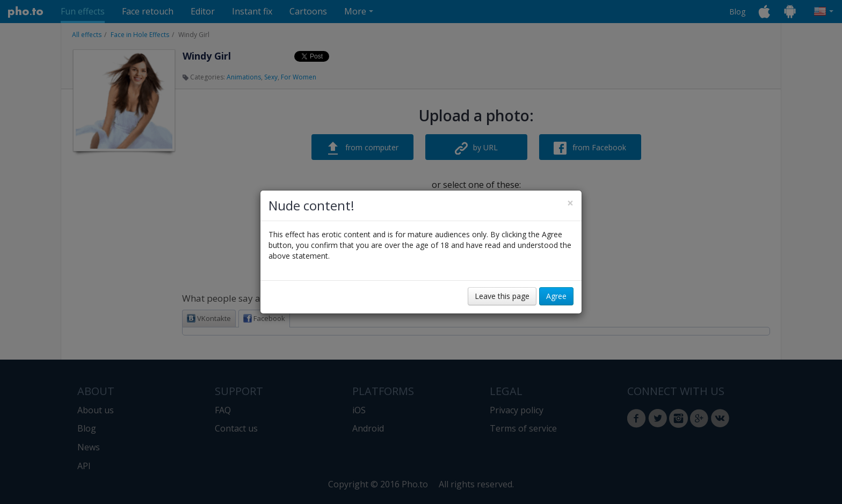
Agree (556, 296)
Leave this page (502, 296)
